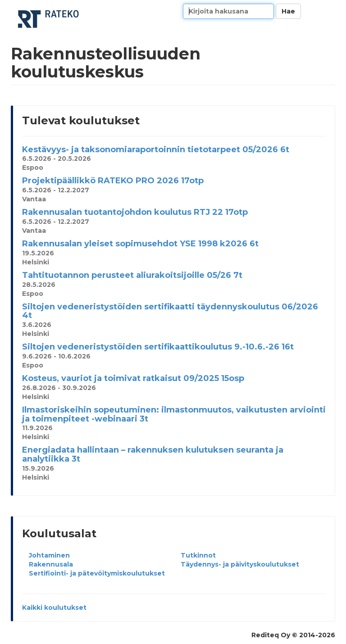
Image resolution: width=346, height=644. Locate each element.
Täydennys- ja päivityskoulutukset (240, 564)
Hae (288, 11)
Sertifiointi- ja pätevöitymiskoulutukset (97, 573)
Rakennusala (51, 564)
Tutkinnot (198, 555)
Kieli (325, 11)
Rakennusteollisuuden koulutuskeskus (49, 19)
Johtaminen (49, 555)
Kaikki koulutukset (54, 608)
